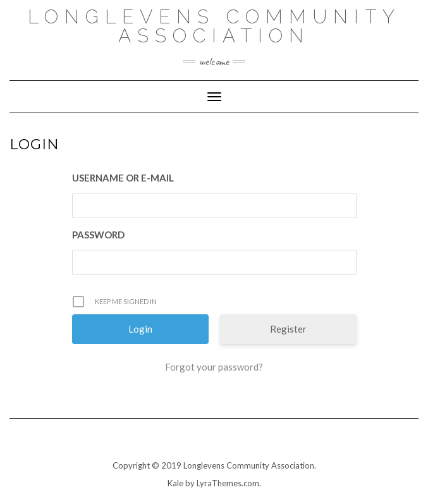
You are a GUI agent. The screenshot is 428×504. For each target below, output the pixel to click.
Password (98, 235)
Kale (175, 483)
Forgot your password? (214, 367)
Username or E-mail (123, 178)
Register (288, 329)
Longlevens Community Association (214, 26)
